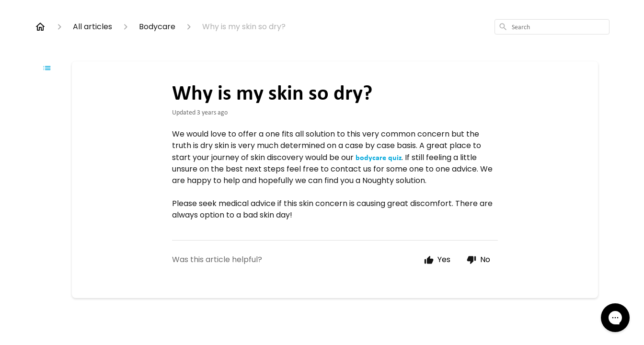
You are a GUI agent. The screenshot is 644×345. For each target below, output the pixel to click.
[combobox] (552, 27)
